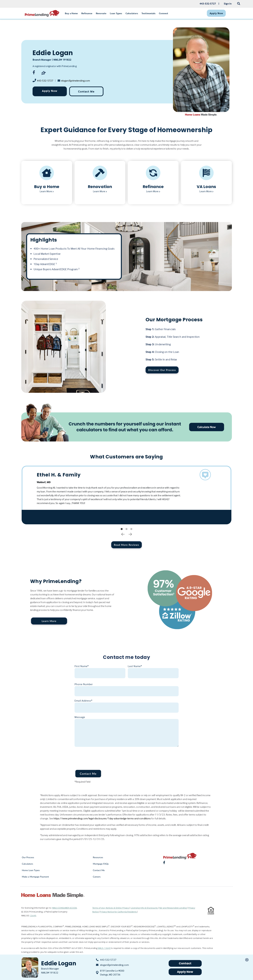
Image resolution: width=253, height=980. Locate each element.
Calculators (28, 864)
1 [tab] (122, 529)
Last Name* (135, 666)
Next (130, 534)
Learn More (49, 621)
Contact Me (86, 91)
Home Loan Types (31, 870)
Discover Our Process (162, 370)
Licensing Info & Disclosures (144, 908)
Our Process (28, 857)
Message (80, 717)
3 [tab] (131, 529)
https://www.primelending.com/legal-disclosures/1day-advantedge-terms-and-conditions (102, 818)
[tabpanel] (127, 495)
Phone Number (84, 684)
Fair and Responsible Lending (173, 908)
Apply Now (50, 91)
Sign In (228, 4)
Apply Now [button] (185, 972)
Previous (123, 534)
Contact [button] (185, 963)
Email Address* (83, 701)
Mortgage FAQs (101, 864)
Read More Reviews (126, 545)
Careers (97, 877)
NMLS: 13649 (104, 948)
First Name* (82, 666)
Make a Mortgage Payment (35, 877)
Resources (98, 857)
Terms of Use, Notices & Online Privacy (111, 908)
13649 (33, 915)
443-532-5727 (45, 81)
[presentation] (99, 756)
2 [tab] (126, 529)
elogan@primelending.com (76, 81)
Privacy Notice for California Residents (119, 912)
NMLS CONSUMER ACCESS (64, 908)
